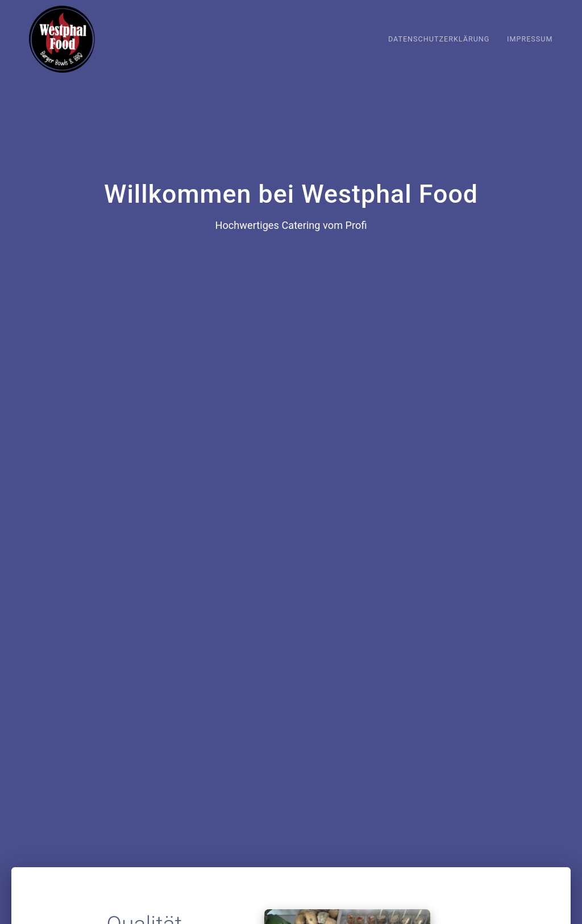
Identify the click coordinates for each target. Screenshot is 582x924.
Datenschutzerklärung (439, 39)
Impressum (530, 39)
